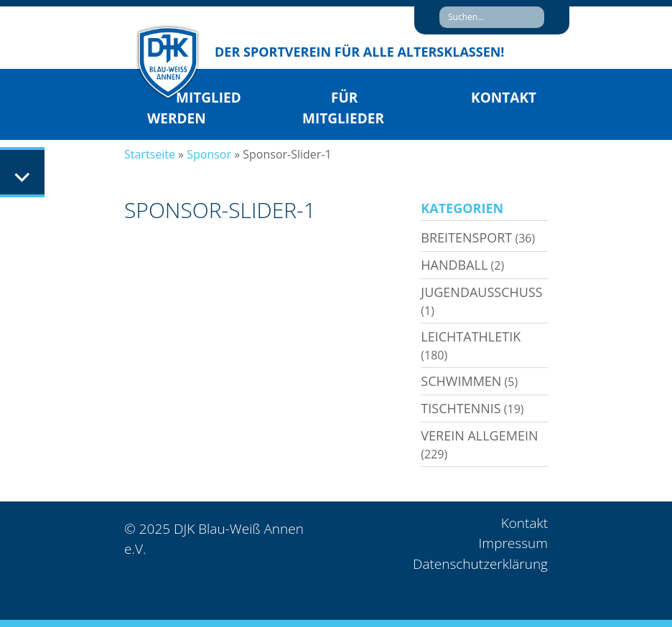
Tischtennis (461, 408)
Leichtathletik (471, 336)
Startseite (150, 154)
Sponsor (209, 154)
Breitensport (466, 237)
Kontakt (504, 98)
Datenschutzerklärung (480, 564)
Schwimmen (461, 381)
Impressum (513, 543)
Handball (454, 265)
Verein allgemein (479, 435)
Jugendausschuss (481, 292)
